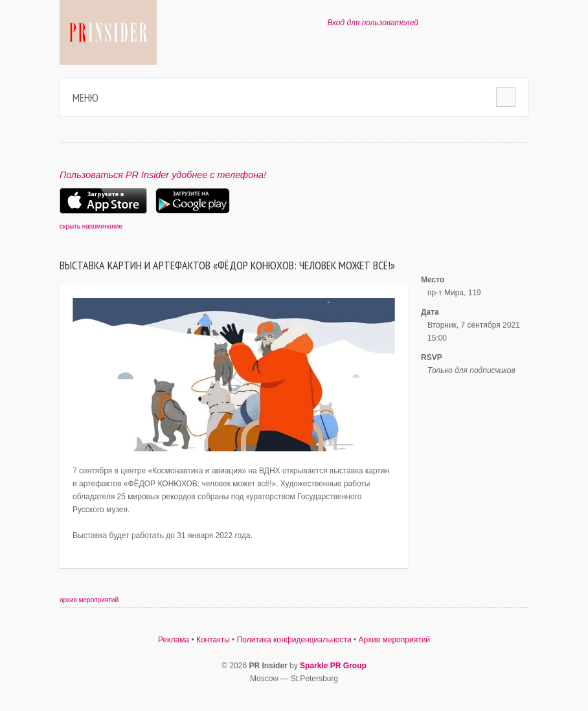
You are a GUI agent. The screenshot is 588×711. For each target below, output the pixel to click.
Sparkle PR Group (333, 666)
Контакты (213, 640)
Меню (85, 97)
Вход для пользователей (373, 23)
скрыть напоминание (91, 226)
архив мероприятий (89, 600)
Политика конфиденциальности (294, 640)
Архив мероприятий (395, 640)
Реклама (174, 640)
